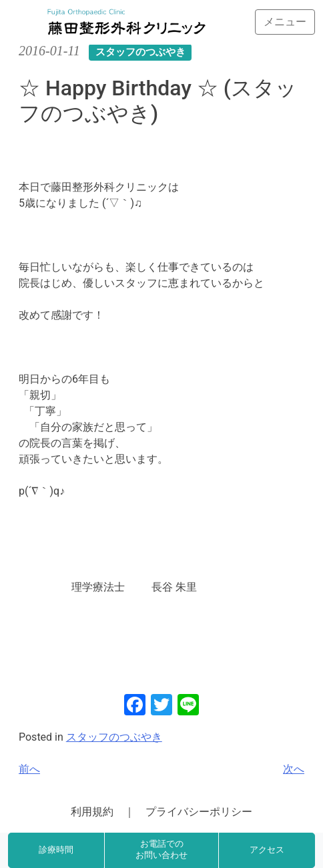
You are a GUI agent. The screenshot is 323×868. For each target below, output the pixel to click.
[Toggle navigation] (285, 22)
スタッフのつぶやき (114, 737)
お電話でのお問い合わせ (161, 850)
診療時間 (56, 850)
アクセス (267, 850)
